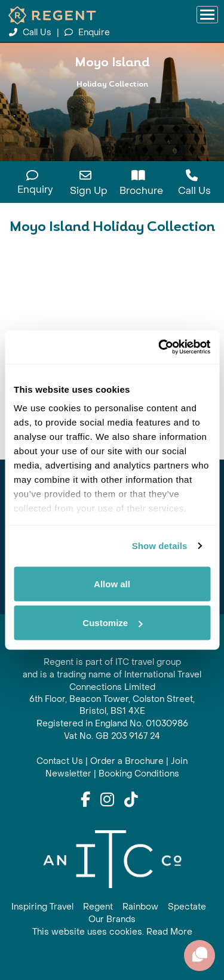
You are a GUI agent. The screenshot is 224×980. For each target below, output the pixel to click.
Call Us (31, 33)
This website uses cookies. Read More (112, 932)
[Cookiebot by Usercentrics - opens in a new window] (159, 347)
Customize (112, 623)
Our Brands (112, 919)
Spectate (187, 907)
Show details (160, 546)
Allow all (112, 583)
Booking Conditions (139, 774)
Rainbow (140, 907)
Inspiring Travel (42, 907)
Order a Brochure (127, 761)
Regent (98, 907)
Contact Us (60, 761)
